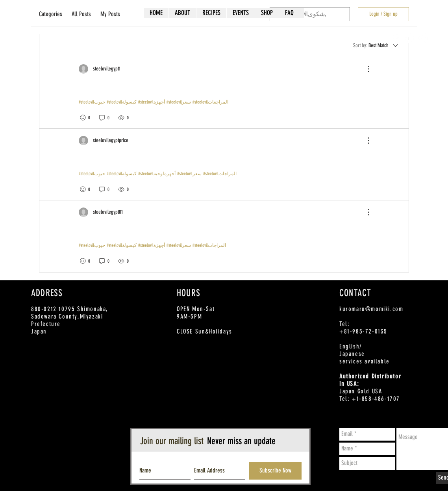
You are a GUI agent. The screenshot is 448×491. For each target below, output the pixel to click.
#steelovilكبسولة (122, 102)
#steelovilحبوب (92, 102)
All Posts (81, 14)
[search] (310, 14)
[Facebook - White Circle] (396, 38)
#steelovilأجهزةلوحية (157, 174)
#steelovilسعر (179, 102)
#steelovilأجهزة (152, 102)
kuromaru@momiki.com (371, 309)
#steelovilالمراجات (220, 174)
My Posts (110, 14)
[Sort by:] (376, 45)
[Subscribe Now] (275, 471)
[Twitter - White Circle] (410, 38)
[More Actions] (365, 69)
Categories (51, 14)
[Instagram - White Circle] (423, 38)
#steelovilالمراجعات (210, 102)
